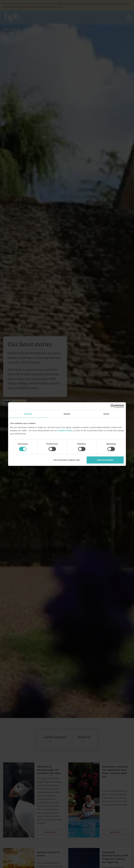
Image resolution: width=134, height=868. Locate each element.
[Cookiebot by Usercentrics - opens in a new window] (112, 406)
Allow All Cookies (105, 460)
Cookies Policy (65, 430)
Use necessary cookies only (67, 460)
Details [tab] (67, 414)
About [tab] (106, 414)
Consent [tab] (28, 414)
